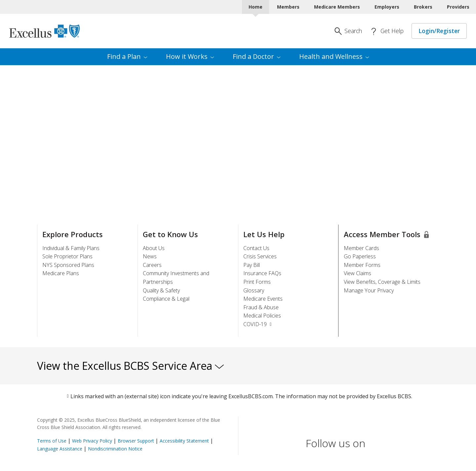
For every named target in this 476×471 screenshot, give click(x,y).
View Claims (357, 273)
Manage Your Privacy (369, 290)
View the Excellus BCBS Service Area (130, 366)
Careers (152, 265)
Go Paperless (360, 256)
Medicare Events (263, 299)
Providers (458, 7)
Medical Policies (262, 316)
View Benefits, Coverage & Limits (382, 282)
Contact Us (256, 248)
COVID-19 (258, 324)
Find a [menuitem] (127, 56)
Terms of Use (52, 441)
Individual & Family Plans (71, 248)
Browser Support (136, 441)
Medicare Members (337, 7)
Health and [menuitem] (334, 56)
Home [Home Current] (256, 7)
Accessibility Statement (184, 441)
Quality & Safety (161, 290)
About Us (154, 248)
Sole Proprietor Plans (67, 256)
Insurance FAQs (262, 273)
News (150, 256)
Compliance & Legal (166, 299)
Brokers (423, 7)
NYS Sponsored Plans (68, 265)
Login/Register (439, 31)
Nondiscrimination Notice (115, 449)
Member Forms (362, 265)
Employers (387, 7)
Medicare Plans (61, 273)
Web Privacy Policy (92, 441)
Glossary (254, 290)
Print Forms (257, 282)
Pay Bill (252, 265)
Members (288, 7)
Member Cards (361, 248)
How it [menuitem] (190, 56)
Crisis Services (260, 256)
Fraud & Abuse (261, 307)
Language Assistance (60, 449)
